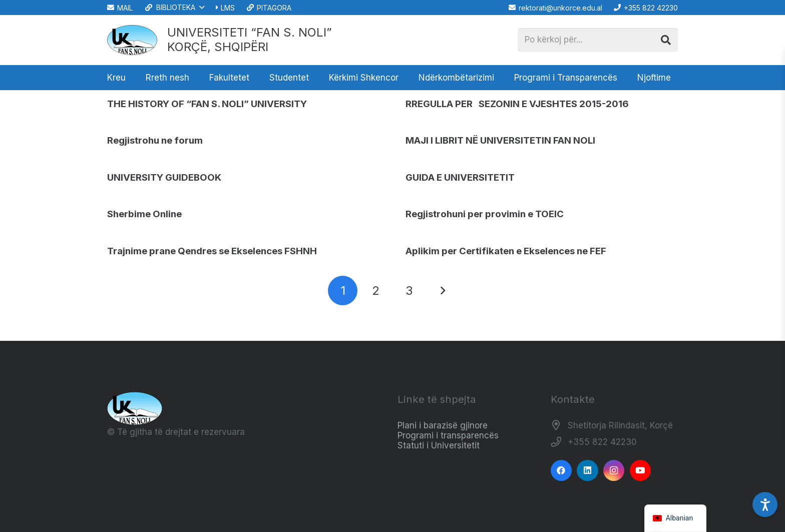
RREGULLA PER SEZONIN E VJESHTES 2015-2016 (517, 104)
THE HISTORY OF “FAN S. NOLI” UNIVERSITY (207, 104)
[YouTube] (641, 471)
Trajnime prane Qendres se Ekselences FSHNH (212, 251)
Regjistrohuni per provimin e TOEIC (485, 214)
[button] (174, 8)
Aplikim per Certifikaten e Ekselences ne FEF (506, 251)
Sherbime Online (144, 214)
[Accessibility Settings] (765, 504)
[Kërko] (666, 40)
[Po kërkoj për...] (598, 40)
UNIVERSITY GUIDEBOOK (164, 177)
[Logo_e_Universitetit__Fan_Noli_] (132, 40)
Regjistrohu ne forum (155, 140)
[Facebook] (561, 471)
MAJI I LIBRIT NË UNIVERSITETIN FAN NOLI (500, 140)
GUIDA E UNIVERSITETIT (460, 177)
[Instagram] (614, 471)
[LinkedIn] (587, 471)
